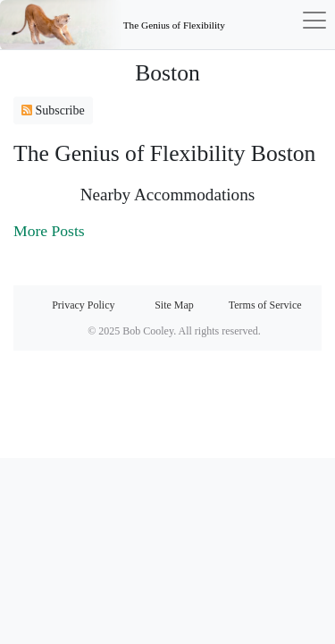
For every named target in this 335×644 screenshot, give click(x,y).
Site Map (174, 305)
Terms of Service (265, 305)
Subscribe (53, 110)
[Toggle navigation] (281, 25)
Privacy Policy (83, 305)
